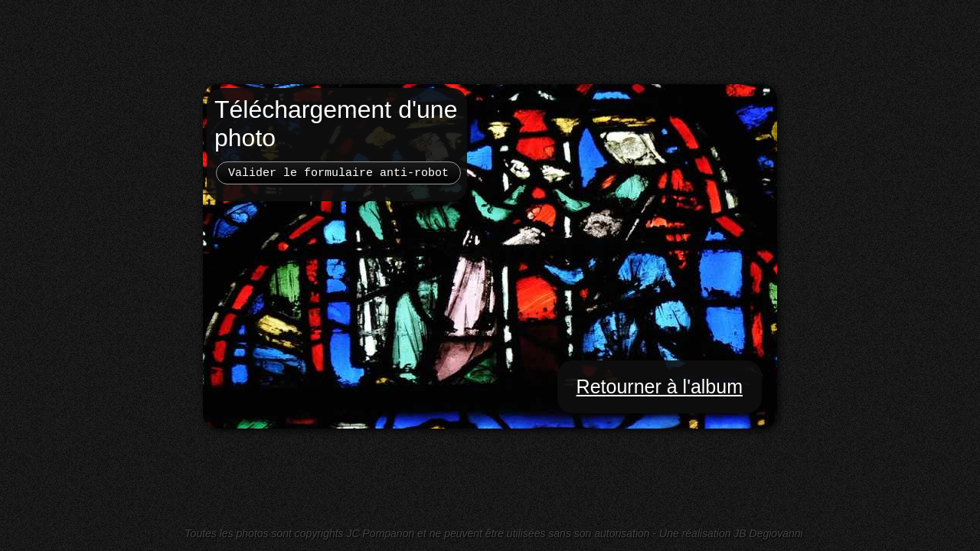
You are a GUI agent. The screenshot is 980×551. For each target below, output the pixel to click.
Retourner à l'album (660, 386)
